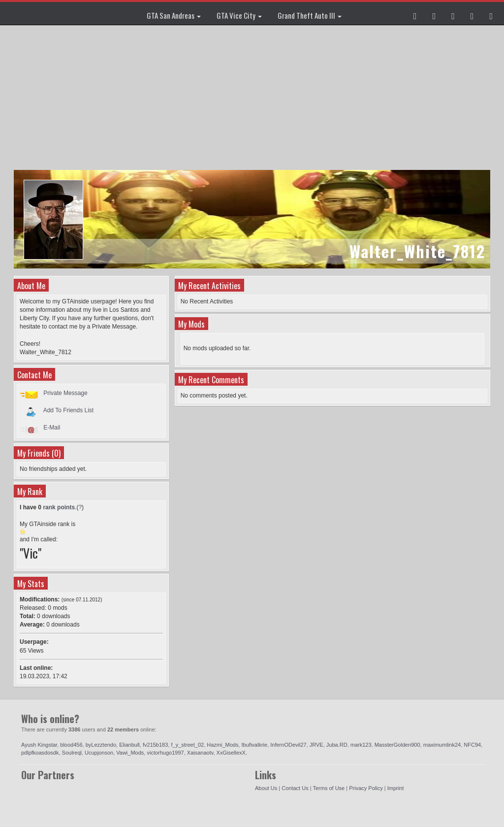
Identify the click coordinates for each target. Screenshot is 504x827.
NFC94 (472, 745)
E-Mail (52, 428)
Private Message (65, 393)
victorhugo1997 (165, 753)
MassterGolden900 (397, 745)
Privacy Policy (366, 788)
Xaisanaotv (200, 753)
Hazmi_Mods (222, 745)
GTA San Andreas (174, 15)
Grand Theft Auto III (310, 15)
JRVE (316, 745)
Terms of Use (329, 788)
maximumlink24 (442, 745)
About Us (266, 788)
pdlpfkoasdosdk (40, 753)
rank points (59, 507)
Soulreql (72, 753)
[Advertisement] (253, 99)
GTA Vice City (239, 15)
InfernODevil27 (288, 745)
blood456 (71, 745)
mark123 (361, 745)
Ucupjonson (99, 753)
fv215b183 (155, 745)
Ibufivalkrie (255, 745)
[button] (415, 13)
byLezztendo (101, 745)
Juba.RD (337, 745)
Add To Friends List (69, 410)
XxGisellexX (231, 753)
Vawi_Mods (130, 753)
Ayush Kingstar (39, 745)
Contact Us (295, 788)
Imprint (396, 788)
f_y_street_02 (187, 745)
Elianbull (129, 745)
